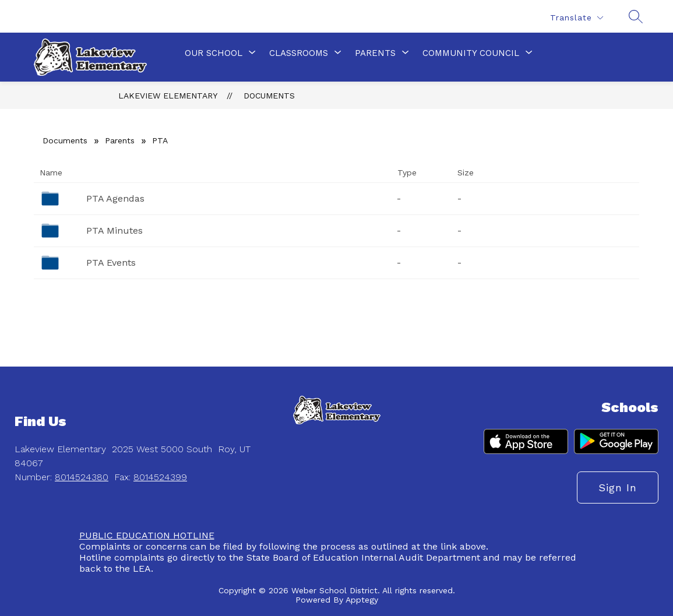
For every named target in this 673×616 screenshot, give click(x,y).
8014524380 (82, 477)
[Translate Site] (576, 18)
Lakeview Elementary (168, 96)
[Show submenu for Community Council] (471, 53)
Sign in (618, 487)
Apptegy (362, 600)
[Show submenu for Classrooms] (299, 53)
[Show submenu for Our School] (214, 53)
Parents (120, 140)
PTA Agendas (115, 198)
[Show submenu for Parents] (375, 53)
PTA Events (111, 263)
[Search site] (633, 16)
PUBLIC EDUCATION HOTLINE (147, 535)
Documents (269, 96)
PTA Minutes (114, 230)
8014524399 (160, 477)
